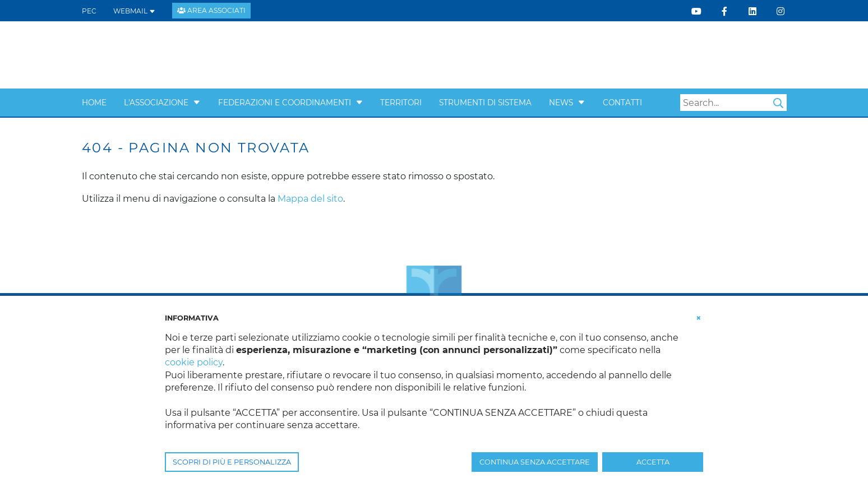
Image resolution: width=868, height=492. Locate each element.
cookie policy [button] (194, 362)
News (561, 103)
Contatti (622, 103)
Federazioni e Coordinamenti (285, 103)
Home (94, 103)
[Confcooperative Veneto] (172, 54)
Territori (401, 103)
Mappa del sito (310, 199)
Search (778, 103)
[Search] (733, 103)
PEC (89, 11)
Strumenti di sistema (485, 103)
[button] (197, 103)
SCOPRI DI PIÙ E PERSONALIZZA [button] (232, 462)
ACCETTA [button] (653, 462)
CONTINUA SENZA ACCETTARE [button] (535, 462)
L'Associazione (156, 103)
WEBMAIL (134, 11)
